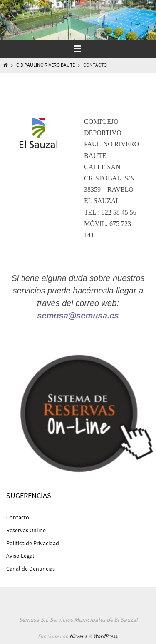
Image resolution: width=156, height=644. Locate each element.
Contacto (18, 517)
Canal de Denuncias (31, 569)
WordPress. (106, 636)
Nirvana (78, 636)
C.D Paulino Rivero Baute (46, 65)
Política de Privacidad (33, 543)
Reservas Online (26, 530)
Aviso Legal (20, 556)
